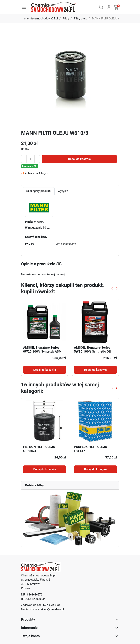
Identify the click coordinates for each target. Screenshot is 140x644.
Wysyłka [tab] (63, 191)
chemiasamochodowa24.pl (41, 18)
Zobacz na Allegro (36, 173)
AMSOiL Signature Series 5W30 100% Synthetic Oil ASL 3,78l (92, 352)
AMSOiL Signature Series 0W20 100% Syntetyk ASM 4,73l (42, 352)
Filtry (66, 18)
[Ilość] (30, 159)
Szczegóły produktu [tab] (39, 191)
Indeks (29, 222)
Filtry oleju (81, 18)
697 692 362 (51, 605)
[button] (101, 7)
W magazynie (34, 228)
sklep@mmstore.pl (52, 609)
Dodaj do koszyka (79, 159)
